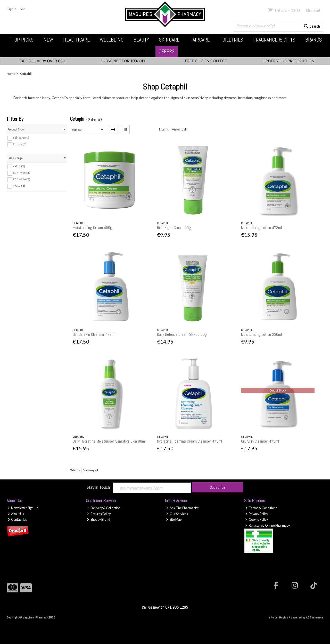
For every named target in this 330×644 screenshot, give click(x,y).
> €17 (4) (19, 186)
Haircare (200, 40)
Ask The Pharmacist (182, 508)
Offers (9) (20, 144)
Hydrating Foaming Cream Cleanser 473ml (189, 441)
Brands (313, 40)
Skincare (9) (21, 138)
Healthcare (76, 40)
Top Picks (23, 40)
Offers (167, 51)
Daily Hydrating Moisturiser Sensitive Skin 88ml (109, 441)
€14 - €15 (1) (22, 173)
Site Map (174, 520)
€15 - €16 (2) (22, 179)
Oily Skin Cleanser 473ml (260, 441)
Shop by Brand (98, 520)
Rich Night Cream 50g (174, 228)
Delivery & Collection (104, 508)
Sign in (12, 9)
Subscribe (217, 487)
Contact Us (17, 520)
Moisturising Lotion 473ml (261, 228)
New (48, 40)
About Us (16, 514)
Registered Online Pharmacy (267, 525)
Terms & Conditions (261, 508)
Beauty (141, 40)
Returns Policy (99, 514)
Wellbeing (112, 40)
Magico (283, 617)
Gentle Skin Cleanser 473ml (94, 334)
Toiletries (231, 40)
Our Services (177, 514)
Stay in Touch (98, 487)
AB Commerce (315, 617)
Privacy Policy (257, 514)
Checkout (313, 10)
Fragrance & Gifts (274, 40)
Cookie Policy (257, 520)
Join (23, 9)
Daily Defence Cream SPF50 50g (182, 334)
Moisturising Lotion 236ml (261, 334)
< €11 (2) (19, 166)
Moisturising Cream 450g (92, 228)
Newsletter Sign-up (23, 508)
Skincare (169, 40)
